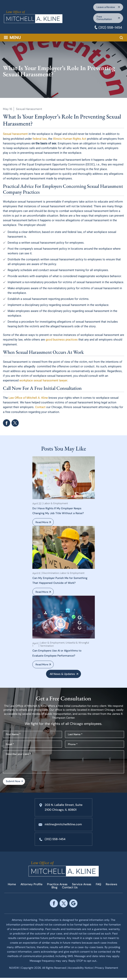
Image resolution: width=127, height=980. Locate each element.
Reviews (111, 887)
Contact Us (70, 890)
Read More (43, 523)
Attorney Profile (32, 887)
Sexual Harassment (29, 110)
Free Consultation (103, 19)
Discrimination (51, 574)
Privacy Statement (107, 970)
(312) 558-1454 (109, 29)
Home (12, 887)
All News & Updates (62, 675)
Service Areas (82, 887)
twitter (63, 905)
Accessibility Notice (81, 970)
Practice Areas (57, 887)
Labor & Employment (56, 504)
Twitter (15, 424)
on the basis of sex (44, 145)
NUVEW (14, 970)
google (73, 905)
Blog (55, 890)
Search (121, 39)
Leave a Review (104, 7)
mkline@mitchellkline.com (63, 827)
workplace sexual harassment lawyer (43, 381)
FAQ (99, 887)
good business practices (62, 341)
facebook (7, 424)
